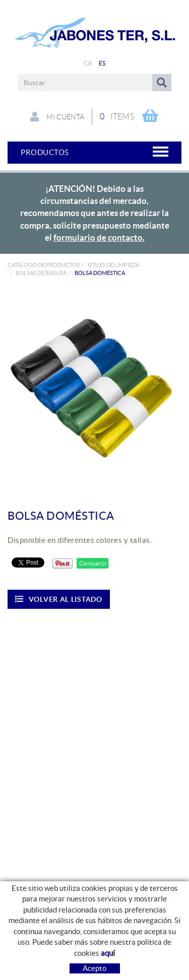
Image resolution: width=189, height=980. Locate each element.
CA (88, 63)
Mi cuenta (57, 117)
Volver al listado (59, 599)
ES (102, 63)
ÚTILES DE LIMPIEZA (113, 265)
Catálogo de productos (44, 265)
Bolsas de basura (41, 273)
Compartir (92, 563)
